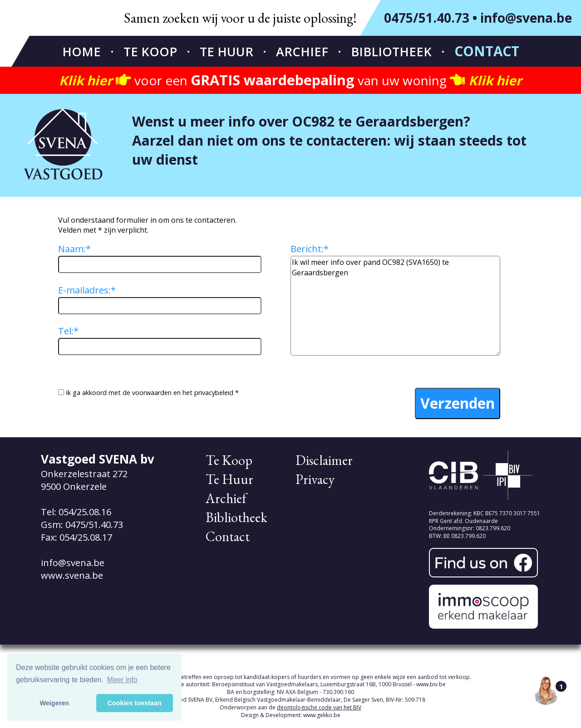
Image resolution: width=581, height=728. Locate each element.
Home (81, 51)
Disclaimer (324, 460)
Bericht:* (310, 249)
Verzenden (458, 403)
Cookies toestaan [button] (135, 703)
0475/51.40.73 (427, 18)
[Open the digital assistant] (546, 690)
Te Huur (226, 51)
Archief (302, 51)
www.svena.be (72, 575)
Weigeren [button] (55, 703)
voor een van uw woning (290, 80)
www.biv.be (431, 684)
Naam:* (74, 249)
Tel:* (68, 331)
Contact (487, 51)
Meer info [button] (122, 680)
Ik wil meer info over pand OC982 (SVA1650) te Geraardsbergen (395, 306)
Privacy (315, 479)
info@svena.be (526, 18)
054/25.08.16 (85, 512)
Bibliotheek (391, 51)
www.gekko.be (322, 715)
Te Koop (150, 51)
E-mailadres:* (87, 290)
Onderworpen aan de (290, 707)
